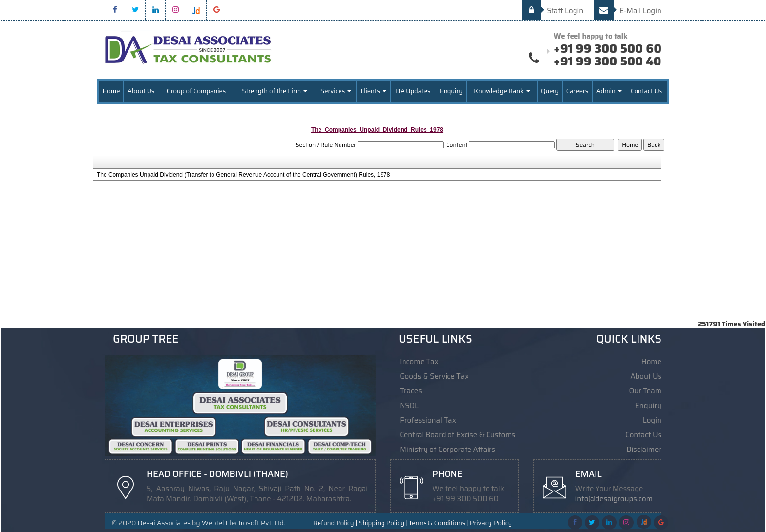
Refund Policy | (335, 523)
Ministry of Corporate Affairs (447, 450)
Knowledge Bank (502, 91)
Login (652, 420)
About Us (141, 91)
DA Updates (413, 91)
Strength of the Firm (275, 91)
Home (111, 91)
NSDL (409, 406)
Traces (411, 391)
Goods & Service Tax (434, 376)
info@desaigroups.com (614, 499)
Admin (609, 91)
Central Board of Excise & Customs (457, 435)
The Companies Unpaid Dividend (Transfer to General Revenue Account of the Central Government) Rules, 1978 (244, 175)
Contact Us (646, 91)
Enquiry (451, 91)
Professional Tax (428, 420)
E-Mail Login (628, 11)
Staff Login (553, 11)
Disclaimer (644, 450)
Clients (373, 91)
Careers (577, 91)
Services (336, 91)
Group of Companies (196, 91)
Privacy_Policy (491, 523)
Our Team (645, 391)
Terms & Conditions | (439, 523)
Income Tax (419, 362)
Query (550, 91)
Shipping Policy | (383, 523)
